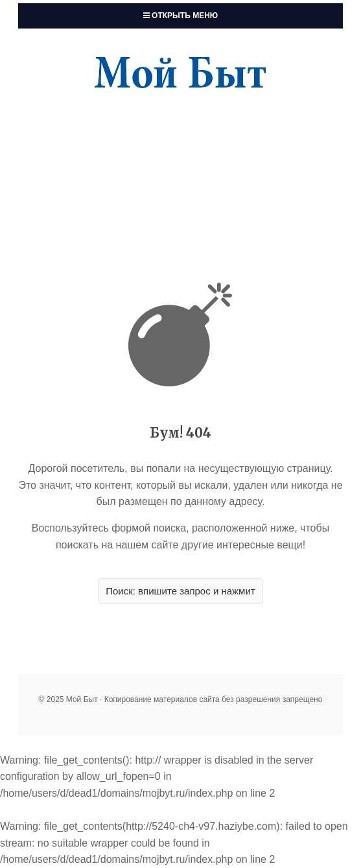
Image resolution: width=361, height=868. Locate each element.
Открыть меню (180, 16)
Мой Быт (180, 74)
